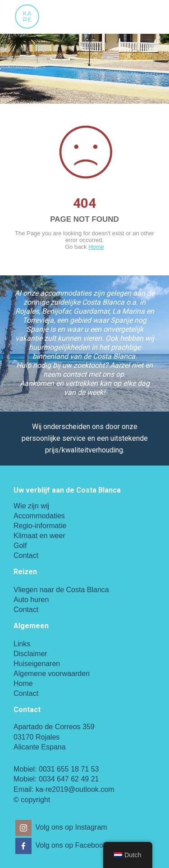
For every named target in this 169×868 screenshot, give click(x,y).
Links (22, 644)
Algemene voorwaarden (52, 674)
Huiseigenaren (37, 664)
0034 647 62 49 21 (69, 779)
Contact (26, 555)
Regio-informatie (40, 526)
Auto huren (31, 600)
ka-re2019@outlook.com (75, 789)
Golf (20, 546)
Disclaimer (30, 654)
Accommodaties (39, 516)
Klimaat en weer (39, 536)
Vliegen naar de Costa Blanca (61, 590)
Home (96, 247)
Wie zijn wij (31, 506)
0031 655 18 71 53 (69, 769)
